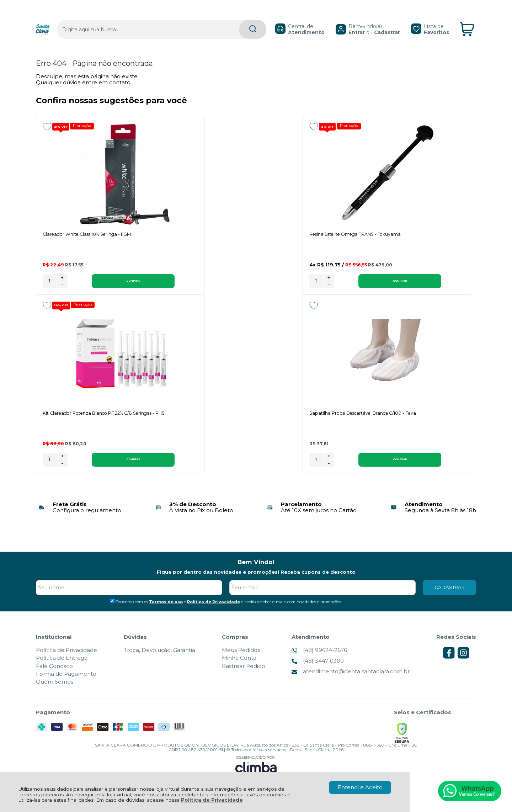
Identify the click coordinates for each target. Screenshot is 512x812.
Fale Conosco (54, 673)
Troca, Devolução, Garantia (159, 657)
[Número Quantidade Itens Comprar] (50, 288)
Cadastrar (370, 20)
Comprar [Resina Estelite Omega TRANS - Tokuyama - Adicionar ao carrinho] (266, 288)
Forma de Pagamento (66, 681)
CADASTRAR (450, 595)
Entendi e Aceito (360, 787)
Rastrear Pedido (244, 673)
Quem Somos (55, 689)
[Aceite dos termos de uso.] (112, 608)
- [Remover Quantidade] (62, 291)
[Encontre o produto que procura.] (218, 17)
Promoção (86, 126)
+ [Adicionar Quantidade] (62, 284)
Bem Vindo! (256, 570)
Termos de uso (166, 609)
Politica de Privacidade (214, 609)
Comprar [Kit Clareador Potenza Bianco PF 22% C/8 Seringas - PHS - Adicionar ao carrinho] (430, 288)
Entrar (339, 20)
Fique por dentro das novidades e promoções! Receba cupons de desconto (256, 579)
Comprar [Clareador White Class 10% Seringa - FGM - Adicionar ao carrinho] (101, 288)
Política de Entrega (62, 666)
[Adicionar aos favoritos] (47, 127)
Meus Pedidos (241, 657)
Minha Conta (239, 666)
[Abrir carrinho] (467, 17)
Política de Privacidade (212, 800)
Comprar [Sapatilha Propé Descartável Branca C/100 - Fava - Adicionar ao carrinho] (101, 467)
